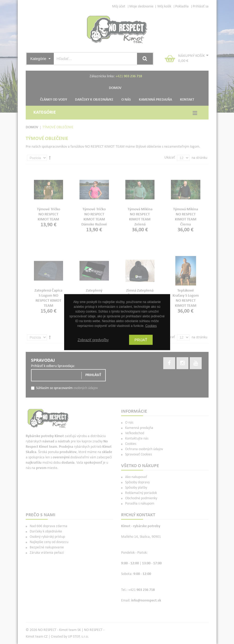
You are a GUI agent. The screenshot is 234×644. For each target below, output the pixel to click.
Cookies (151, 326)
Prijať (141, 340)
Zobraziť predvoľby (93, 340)
